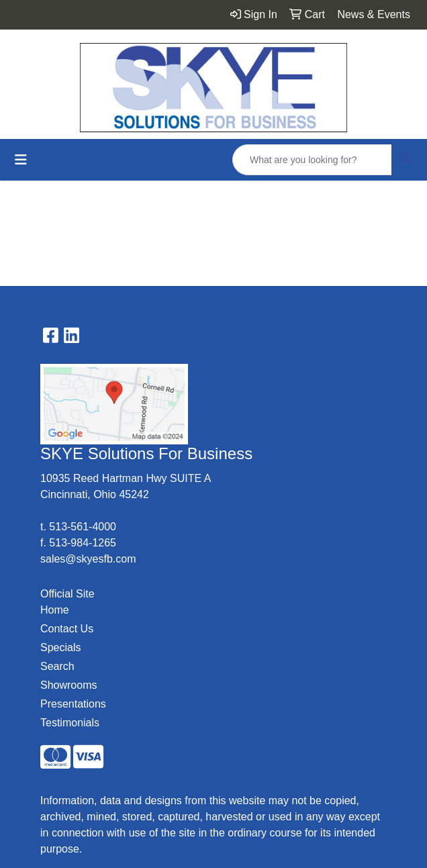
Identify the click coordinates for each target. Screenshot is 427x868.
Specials (60, 647)
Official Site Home (67, 602)
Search (57, 666)
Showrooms (68, 685)
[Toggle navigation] (21, 160)
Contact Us (67, 629)
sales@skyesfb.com (88, 559)
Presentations (73, 704)
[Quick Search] (312, 160)
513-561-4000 (83, 527)
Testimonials (70, 723)
